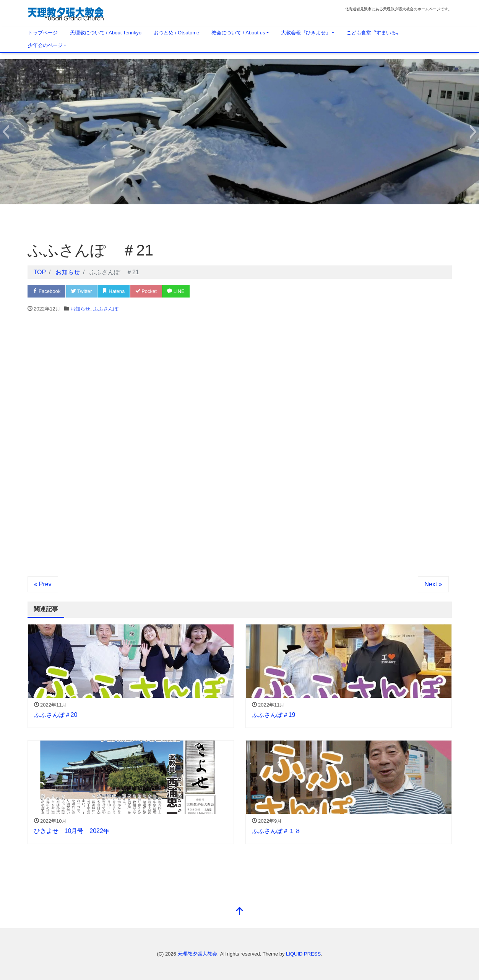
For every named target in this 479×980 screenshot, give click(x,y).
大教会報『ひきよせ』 (306, 33)
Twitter (82, 291)
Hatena (114, 291)
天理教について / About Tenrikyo (106, 33)
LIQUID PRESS (303, 954)
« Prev (43, 584)
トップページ (43, 33)
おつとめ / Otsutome (176, 33)
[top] (240, 912)
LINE (176, 291)
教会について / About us (238, 33)
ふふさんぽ (106, 309)
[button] (6, 132)
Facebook (47, 291)
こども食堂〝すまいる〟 (374, 33)
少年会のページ (45, 45)
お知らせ (80, 309)
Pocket (146, 291)
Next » (433, 584)
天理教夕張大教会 (197, 954)
